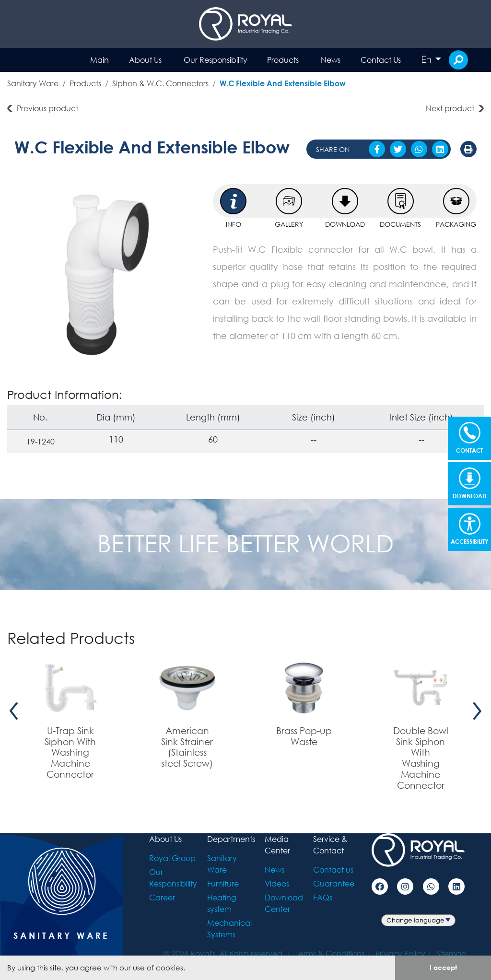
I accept (443, 967)
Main (99, 60)
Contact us (333, 869)
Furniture (223, 883)
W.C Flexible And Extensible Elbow (283, 83)
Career (162, 897)
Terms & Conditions (330, 953)
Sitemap (451, 953)
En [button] (427, 59)
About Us (145, 60)
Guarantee (334, 883)
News (331, 60)
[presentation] (14, 711)
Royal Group (172, 858)
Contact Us (381, 60)
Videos (277, 883)
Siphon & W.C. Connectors (160, 83)
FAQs (323, 897)
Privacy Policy (400, 953)
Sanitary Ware (33, 83)
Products (283, 60)
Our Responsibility (216, 60)
